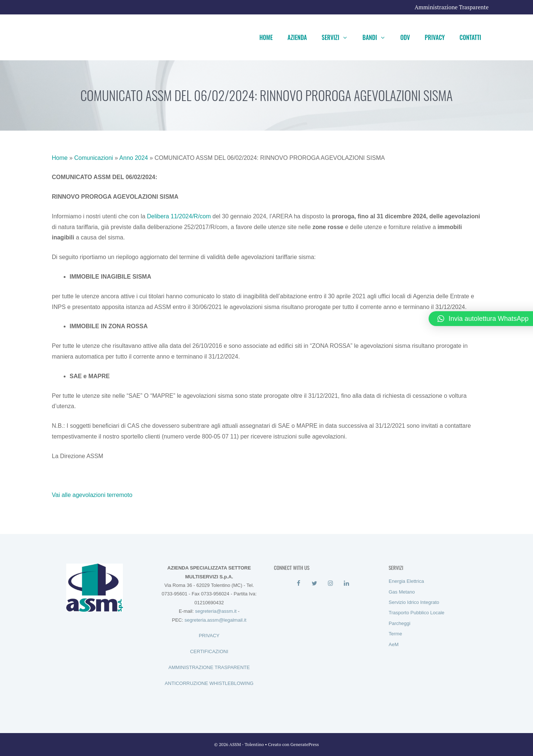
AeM (394, 644)
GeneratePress (305, 744)
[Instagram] (330, 584)
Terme (395, 634)
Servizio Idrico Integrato (414, 602)
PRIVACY (209, 636)
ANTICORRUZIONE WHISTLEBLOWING (209, 683)
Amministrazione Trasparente (452, 7)
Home (266, 37)
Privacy (435, 37)
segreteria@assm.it (216, 611)
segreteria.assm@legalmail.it (215, 620)
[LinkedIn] (346, 584)
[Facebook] (299, 584)
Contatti (470, 37)
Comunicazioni (93, 158)
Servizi (338, 37)
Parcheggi (400, 623)
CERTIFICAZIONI (209, 651)
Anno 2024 (133, 158)
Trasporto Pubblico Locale (417, 613)
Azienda (297, 37)
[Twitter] (314, 584)
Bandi (378, 37)
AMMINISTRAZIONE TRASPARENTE (209, 667)
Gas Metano (402, 592)
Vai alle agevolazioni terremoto (92, 495)
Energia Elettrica (406, 581)
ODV (405, 37)
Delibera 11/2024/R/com (179, 216)
